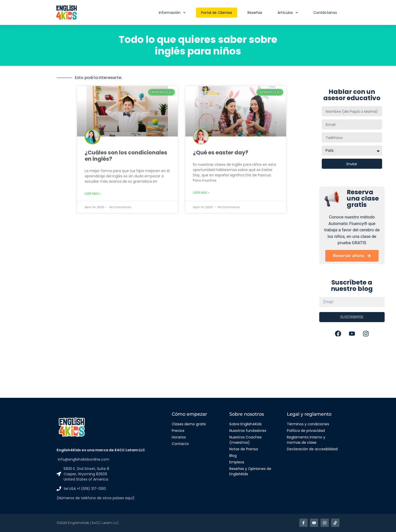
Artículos (288, 13)
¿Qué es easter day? (221, 152)
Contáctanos (325, 13)
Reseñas (255, 13)
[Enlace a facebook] (303, 523)
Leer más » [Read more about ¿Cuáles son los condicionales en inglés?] (93, 194)
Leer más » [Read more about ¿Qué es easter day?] (201, 193)
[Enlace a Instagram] (325, 523)
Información (172, 13)
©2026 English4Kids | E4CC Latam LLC (88, 523)
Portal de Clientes (217, 13)
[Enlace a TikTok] (335, 523)
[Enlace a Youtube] (314, 523)
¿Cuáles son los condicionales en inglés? (126, 156)
